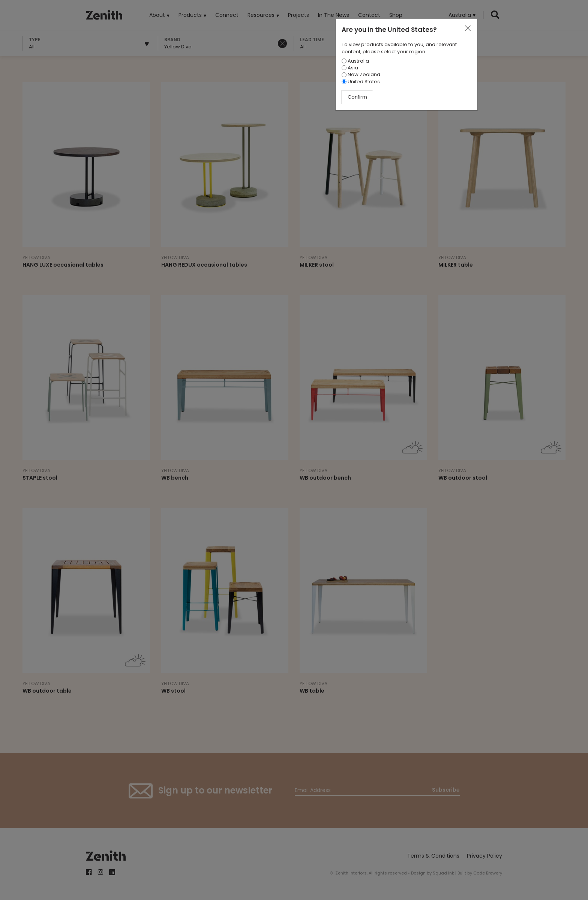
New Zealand (361, 74)
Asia (350, 68)
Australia (355, 61)
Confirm (357, 97)
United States (361, 82)
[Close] (468, 28)
